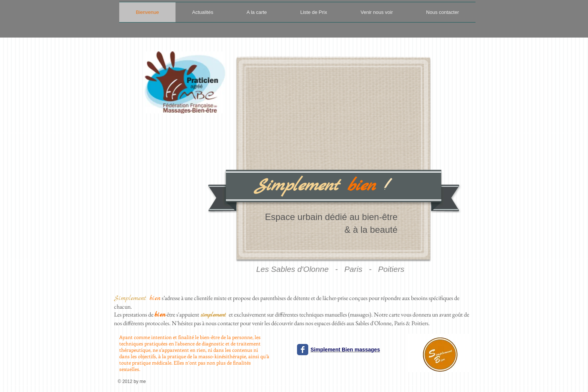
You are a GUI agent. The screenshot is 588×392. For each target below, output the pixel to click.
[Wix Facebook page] (303, 350)
